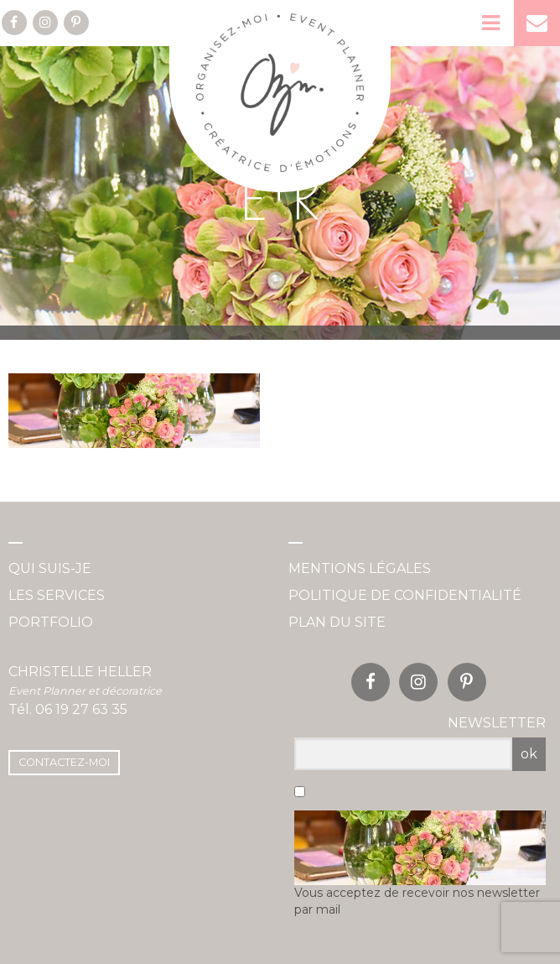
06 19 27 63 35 (81, 709)
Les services (57, 595)
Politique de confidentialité (405, 595)
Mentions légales (360, 568)
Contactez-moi (64, 762)
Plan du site (337, 622)
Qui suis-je (50, 568)
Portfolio (51, 622)
